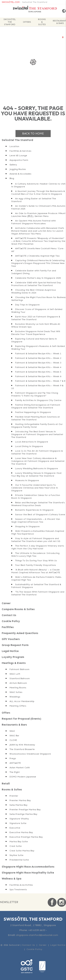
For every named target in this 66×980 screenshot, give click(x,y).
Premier (14, 796)
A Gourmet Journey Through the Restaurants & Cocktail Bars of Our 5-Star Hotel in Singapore (38, 193)
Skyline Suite (16, 855)
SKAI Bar (14, 735)
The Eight (15, 772)
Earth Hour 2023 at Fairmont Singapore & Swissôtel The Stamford (36, 318)
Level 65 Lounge (18, 155)
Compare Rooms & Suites (18, 609)
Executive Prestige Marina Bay (26, 837)
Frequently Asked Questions (20, 633)
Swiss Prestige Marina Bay (23, 814)
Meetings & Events (14, 663)
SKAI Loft (15, 674)
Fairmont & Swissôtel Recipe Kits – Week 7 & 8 (40, 381)
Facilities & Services (20, 151)
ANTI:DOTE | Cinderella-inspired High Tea (37, 256)
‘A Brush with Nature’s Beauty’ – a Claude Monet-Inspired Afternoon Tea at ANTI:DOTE (36, 571)
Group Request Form (15, 645)
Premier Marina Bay (20, 800)
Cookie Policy (11, 621)
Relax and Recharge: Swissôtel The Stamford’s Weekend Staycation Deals (38, 504)
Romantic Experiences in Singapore (34, 510)
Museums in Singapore (27, 480)
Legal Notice (10, 651)
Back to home (33, 133)
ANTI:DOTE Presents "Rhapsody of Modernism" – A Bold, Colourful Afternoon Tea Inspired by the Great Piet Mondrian (38, 241)
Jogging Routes (18, 169)
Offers (27, 22)
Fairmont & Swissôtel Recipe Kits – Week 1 (38, 353)
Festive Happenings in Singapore (33, 412)
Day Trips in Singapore (27, 305)
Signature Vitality (19, 819)
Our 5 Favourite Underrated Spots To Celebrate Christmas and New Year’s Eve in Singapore (35, 488)
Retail (6, 784)
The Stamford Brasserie (22, 749)
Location (14, 146)
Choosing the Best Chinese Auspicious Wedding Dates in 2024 (34, 291)
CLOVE (13, 740)
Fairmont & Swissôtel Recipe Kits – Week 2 (38, 358)
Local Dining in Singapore (29, 446)
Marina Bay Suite (19, 841)
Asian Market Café (20, 767)
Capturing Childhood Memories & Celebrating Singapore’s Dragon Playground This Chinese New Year (38, 263)
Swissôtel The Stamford (35, 2)
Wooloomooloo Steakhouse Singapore (30, 754)
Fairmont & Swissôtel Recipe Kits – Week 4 (38, 367)
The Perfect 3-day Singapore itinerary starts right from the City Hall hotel (38, 547)
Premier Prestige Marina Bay (25, 809)
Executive (15, 828)
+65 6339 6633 (37, 930)
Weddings (15, 697)
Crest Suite (16, 846)
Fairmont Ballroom (19, 669)
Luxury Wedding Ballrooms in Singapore (37, 468)
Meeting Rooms (18, 688)
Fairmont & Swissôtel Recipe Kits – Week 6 (38, 376)
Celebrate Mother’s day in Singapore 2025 (38, 278)
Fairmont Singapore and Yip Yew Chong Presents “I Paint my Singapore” (35, 394)
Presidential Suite (19, 860)
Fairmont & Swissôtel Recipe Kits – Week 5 (38, 372)
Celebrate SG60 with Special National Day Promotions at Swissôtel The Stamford (36, 284)
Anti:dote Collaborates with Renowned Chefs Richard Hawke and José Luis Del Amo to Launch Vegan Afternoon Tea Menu (38, 231)
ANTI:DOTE (15, 763)
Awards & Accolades (20, 174)
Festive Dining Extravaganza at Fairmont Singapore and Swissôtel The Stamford (36, 406)
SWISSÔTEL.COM (11, 2)
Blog (12, 178)
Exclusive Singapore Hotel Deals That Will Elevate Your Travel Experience (36, 333)
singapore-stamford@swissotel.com (37, 935)
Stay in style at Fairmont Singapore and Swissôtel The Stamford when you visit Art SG (36, 540)
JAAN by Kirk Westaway (22, 745)
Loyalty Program (13, 657)
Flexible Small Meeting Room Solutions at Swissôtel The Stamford (36, 418)
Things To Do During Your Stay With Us (36, 560)
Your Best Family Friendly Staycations (35, 565)
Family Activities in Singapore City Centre (38, 400)
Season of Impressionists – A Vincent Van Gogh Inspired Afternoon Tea (36, 520)
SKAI (12, 731)
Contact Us (9, 615)
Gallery (13, 165)
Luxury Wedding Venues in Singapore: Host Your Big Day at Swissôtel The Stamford (36, 474)
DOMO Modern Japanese (23, 777)
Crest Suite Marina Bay (22, 851)
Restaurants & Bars (14, 725)
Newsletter (9, 902)
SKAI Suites (16, 692)
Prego (13, 758)
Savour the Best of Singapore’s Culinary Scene (40, 514)
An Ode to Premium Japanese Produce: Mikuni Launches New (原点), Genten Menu (38, 215)
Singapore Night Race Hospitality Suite (28, 873)
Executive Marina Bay (21, 832)
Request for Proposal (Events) (21, 719)
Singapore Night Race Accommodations (28, 867)
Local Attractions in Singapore (32, 442)
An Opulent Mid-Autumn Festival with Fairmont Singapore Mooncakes (34, 222)
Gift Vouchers (11, 639)
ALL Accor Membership (22, 701)
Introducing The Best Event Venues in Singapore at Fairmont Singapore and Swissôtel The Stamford (37, 434)
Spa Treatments (18, 889)
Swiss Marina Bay (18, 805)
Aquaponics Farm (19, 160)
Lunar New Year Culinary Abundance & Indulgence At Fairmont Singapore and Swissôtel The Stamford (38, 461)
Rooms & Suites (42, 22)
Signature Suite (18, 823)
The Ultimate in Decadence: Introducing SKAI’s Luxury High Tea (35, 554)
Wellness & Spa (12, 879)
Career (6, 603)
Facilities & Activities (21, 885)
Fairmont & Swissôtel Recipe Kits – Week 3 (38, 363)
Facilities (8, 627)
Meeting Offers (18, 706)
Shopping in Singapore (27, 526)
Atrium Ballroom (18, 683)
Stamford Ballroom (20, 678)
